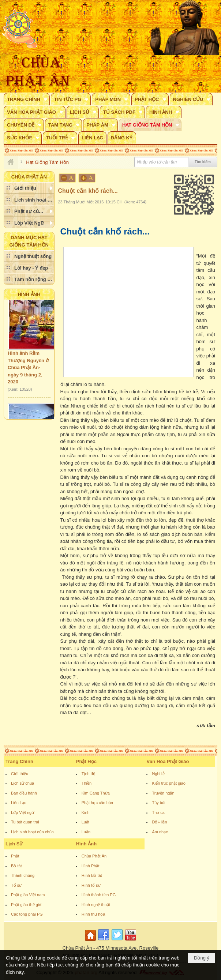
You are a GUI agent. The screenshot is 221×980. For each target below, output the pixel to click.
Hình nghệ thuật (96, 905)
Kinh (86, 812)
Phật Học (86, 761)
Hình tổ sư (91, 885)
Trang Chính (19, 761)
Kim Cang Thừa (96, 793)
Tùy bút (159, 803)
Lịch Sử (14, 844)
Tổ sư (16, 885)
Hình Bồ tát (92, 875)
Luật (85, 822)
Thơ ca (158, 812)
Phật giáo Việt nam (28, 895)
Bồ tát (16, 866)
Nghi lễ (158, 774)
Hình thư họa (93, 914)
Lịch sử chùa (23, 783)
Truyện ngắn (163, 793)
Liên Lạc (18, 803)
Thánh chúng (23, 875)
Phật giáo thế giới (27, 905)
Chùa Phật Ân (94, 856)
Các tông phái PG (27, 914)
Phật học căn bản (97, 803)
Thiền (87, 783)
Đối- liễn (159, 822)
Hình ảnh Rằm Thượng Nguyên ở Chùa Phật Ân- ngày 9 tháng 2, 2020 (28, 369)
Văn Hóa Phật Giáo (168, 761)
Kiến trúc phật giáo (169, 783)
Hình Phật (91, 866)
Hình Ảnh (29, 294)
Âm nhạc (160, 832)
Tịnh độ (89, 774)
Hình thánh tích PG (99, 895)
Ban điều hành (24, 793)
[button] (27, 99)
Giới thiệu (20, 774)
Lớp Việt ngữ (23, 812)
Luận (86, 832)
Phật (15, 856)
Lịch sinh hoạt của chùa (32, 832)
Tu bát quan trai (25, 822)
